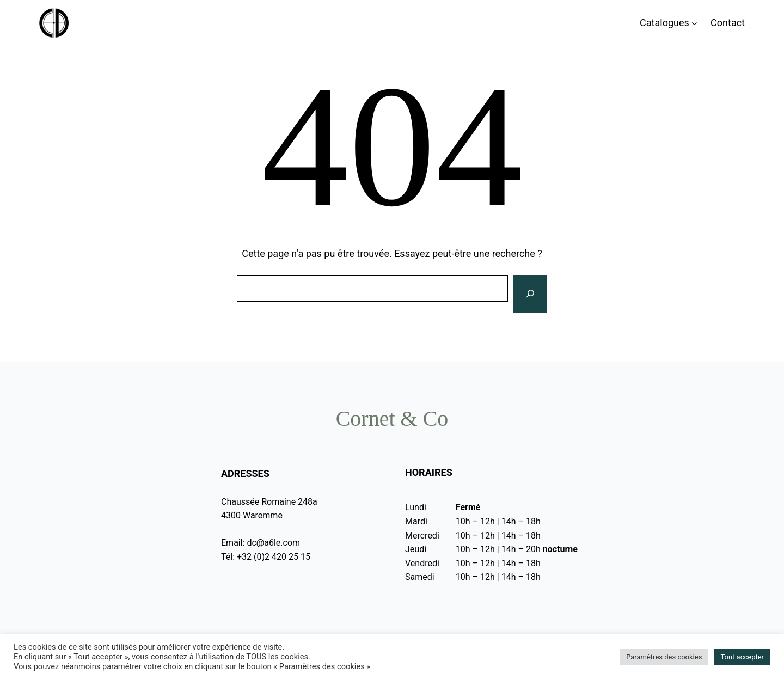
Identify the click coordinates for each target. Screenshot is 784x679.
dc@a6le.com (273, 543)
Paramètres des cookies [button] (664, 657)
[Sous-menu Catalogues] (694, 23)
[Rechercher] (530, 294)
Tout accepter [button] (742, 657)
